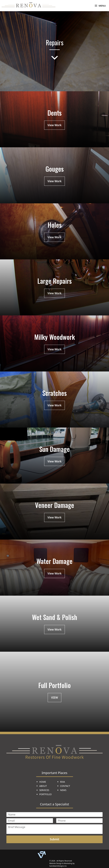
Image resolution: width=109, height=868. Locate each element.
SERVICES (44, 790)
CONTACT (65, 786)
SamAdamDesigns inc (58, 866)
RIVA (63, 782)
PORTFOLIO (46, 794)
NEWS (63, 790)
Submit (54, 839)
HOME (43, 782)
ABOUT (43, 786)
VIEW (54, 698)
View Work (54, 125)
